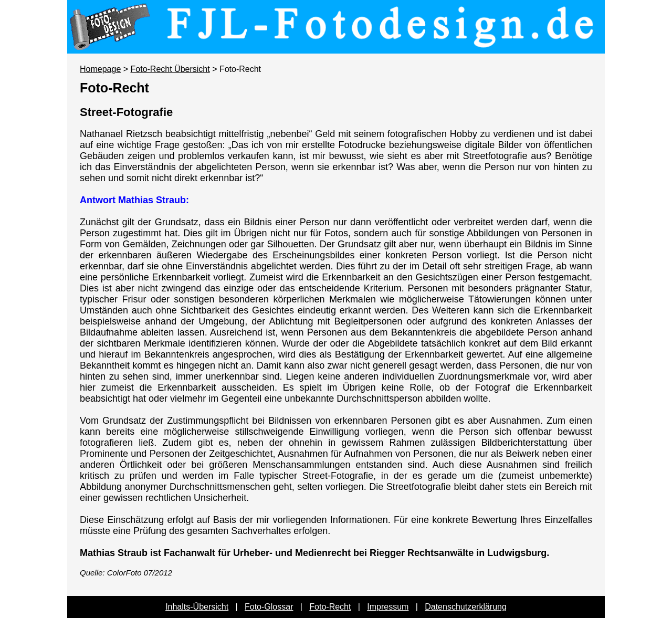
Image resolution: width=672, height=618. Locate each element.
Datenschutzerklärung (466, 607)
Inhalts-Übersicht (197, 607)
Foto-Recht (330, 607)
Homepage (100, 69)
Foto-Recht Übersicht (170, 69)
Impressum (388, 607)
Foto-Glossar (269, 607)
